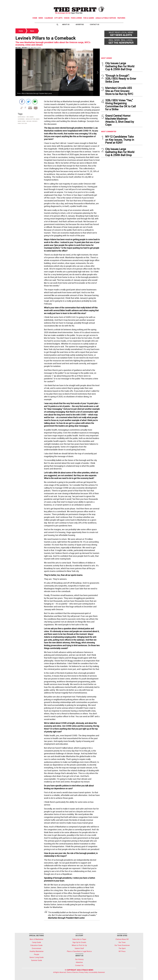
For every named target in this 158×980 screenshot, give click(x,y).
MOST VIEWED (106, 58)
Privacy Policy (84, 972)
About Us (66, 24)
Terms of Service (72, 972)
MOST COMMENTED (109, 131)
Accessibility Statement (97, 972)
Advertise (80, 24)
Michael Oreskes (21, 48)
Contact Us (95, 24)
